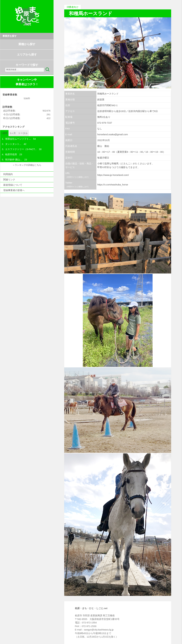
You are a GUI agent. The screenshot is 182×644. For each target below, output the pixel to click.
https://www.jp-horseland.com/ (113, 175)
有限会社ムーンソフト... (18, 139)
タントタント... (13, 144)
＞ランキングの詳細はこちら (27, 165)
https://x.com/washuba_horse (113, 185)
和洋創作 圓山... (14, 160)
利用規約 (8, 174)
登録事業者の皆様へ (14, 190)
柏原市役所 (11, 154)
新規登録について (13, 185)
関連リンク (9, 180)
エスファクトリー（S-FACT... (21, 149)
